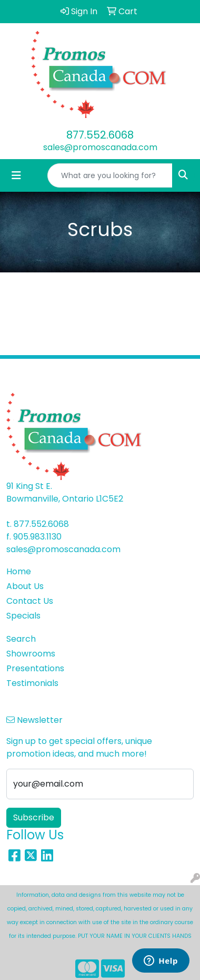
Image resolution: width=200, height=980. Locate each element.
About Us (25, 586)
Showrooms (31, 654)
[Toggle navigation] (16, 175)
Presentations (35, 668)
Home (19, 571)
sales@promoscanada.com (100, 147)
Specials (23, 616)
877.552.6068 (100, 135)
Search (21, 639)
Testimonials (32, 683)
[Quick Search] (110, 175)
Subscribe (34, 817)
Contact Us (30, 601)
